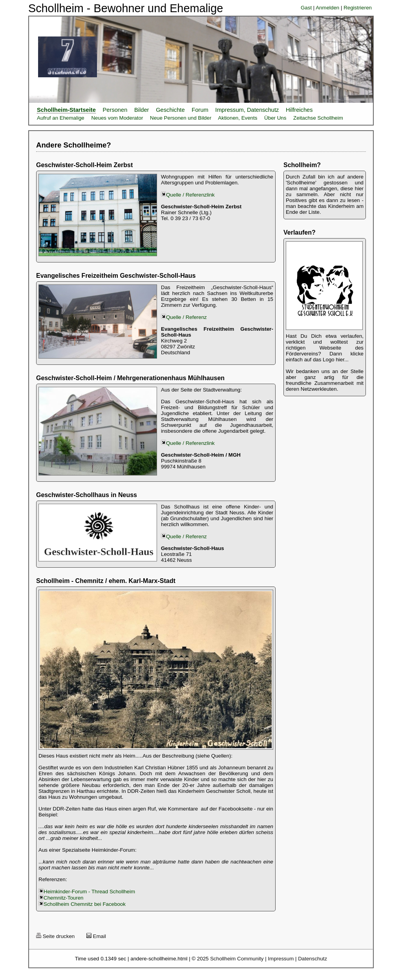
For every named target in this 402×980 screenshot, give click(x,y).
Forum (200, 110)
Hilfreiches (299, 110)
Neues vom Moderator (117, 118)
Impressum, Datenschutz (247, 110)
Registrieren (358, 8)
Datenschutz (312, 959)
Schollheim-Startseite (66, 110)
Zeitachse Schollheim (318, 118)
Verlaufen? (300, 232)
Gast (306, 8)
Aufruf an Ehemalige (61, 118)
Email (96, 936)
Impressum (281, 959)
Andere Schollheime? (74, 145)
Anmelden (327, 8)
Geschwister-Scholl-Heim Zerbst (84, 165)
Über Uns (275, 118)
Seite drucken (55, 936)
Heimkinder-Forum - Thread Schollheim (89, 892)
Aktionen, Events (238, 118)
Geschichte (170, 110)
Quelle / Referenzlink (188, 195)
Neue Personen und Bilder (181, 118)
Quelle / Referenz (186, 317)
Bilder (142, 110)
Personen (115, 110)
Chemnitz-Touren (63, 898)
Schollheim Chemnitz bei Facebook (85, 904)
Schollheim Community (237, 959)
